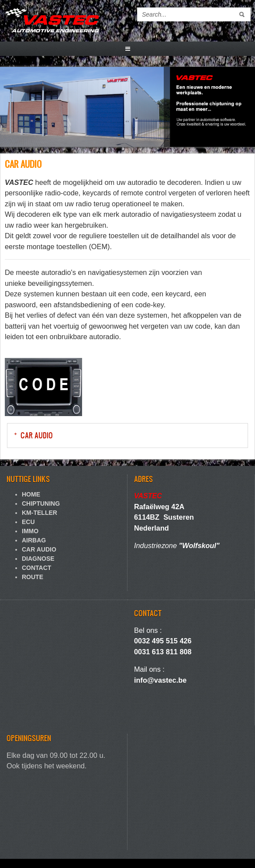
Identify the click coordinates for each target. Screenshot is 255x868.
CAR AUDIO (37, 435)
